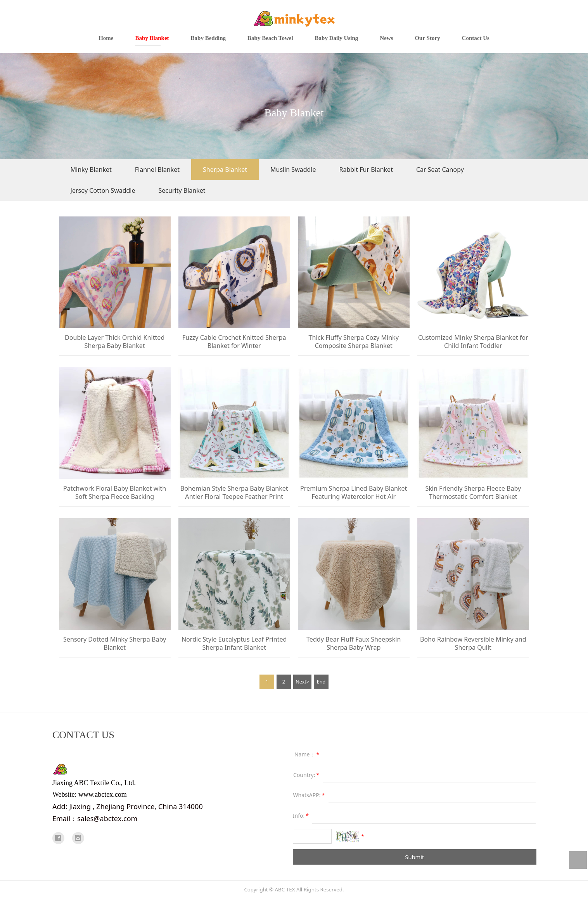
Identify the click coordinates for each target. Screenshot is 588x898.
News (386, 38)
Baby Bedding (208, 38)
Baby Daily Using (337, 38)
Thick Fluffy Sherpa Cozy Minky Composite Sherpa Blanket (354, 342)
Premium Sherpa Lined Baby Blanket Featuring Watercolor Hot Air (354, 492)
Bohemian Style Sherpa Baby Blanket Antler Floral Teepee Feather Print (234, 492)
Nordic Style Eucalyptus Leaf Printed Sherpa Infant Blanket (234, 643)
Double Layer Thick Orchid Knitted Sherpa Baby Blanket (115, 342)
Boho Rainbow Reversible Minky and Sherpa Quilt (473, 643)
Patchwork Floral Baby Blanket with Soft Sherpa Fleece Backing (115, 492)
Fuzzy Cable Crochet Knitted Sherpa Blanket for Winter (234, 342)
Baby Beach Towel (270, 38)
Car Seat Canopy (440, 170)
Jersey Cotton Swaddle (103, 190)
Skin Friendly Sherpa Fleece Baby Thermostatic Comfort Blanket (473, 492)
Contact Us (476, 38)
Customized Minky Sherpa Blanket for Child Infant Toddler (473, 342)
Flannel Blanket (157, 170)
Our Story (427, 38)
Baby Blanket (152, 38)
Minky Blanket (91, 170)
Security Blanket (182, 190)
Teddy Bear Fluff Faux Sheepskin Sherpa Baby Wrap (354, 643)
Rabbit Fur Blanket (366, 170)
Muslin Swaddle (293, 170)
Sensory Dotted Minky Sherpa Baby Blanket (115, 643)
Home (106, 38)
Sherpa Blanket (225, 170)
